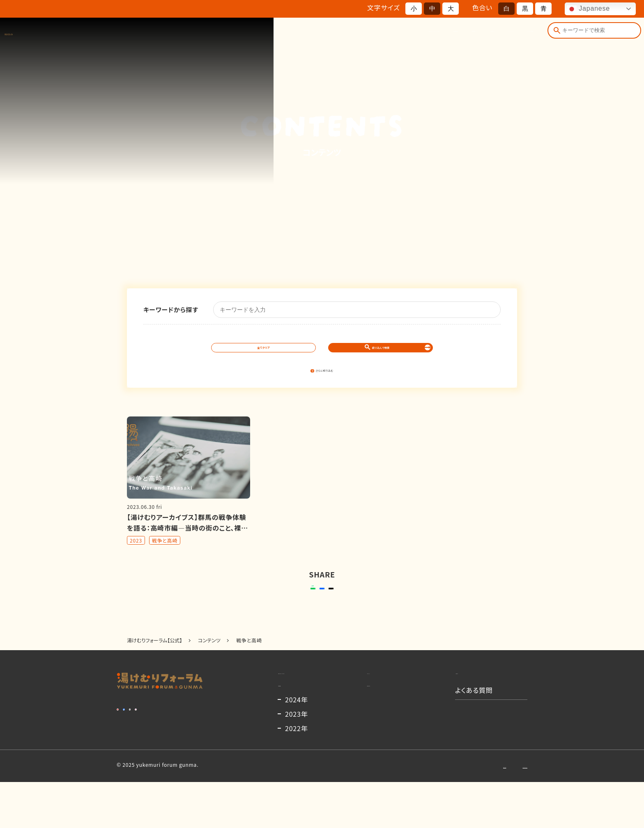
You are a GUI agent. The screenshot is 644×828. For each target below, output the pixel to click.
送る (260, 603)
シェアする (321, 603)
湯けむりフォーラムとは (268, 36)
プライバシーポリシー (503, 811)
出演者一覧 (375, 36)
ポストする (374, 603)
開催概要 (330, 36)
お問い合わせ (447, 811)
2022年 (297, 774)
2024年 (297, 745)
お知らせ (419, 36)
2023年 (297, 760)
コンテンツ (462, 36)
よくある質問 (511, 36)
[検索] (554, 36)
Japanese (588, 9)
